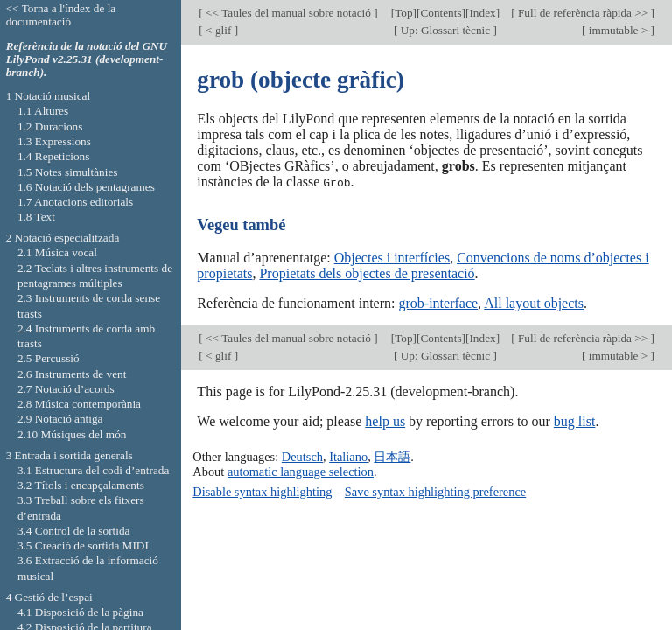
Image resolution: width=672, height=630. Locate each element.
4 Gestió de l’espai (49, 597)
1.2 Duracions (50, 126)
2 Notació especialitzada (63, 238)
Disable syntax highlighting (262, 491)
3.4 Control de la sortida (74, 531)
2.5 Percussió (49, 358)
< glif (219, 30)
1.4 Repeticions (54, 156)
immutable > (618, 30)
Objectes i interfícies (392, 257)
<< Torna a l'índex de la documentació (61, 15)
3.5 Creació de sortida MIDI (83, 546)
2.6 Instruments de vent (72, 374)
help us (385, 421)
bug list (575, 421)
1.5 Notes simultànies (68, 172)
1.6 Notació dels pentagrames (86, 187)
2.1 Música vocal (57, 252)
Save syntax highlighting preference (435, 491)
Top (403, 13)
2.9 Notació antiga (60, 419)
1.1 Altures (43, 111)
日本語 (392, 457)
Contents (441, 13)
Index (482, 13)
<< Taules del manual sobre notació (288, 13)
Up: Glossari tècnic (445, 30)
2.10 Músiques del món (72, 434)
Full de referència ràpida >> (583, 13)
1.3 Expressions (54, 141)
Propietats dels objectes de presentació (367, 273)
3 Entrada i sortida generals (70, 455)
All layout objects (534, 302)
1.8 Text (36, 217)
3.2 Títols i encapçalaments (81, 485)
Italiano (348, 457)
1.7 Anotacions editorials (75, 202)
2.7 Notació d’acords (66, 389)
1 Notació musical (49, 96)
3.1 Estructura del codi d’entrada (94, 470)
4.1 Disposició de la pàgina (80, 612)
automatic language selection (301, 471)
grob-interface (438, 302)
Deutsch (302, 457)
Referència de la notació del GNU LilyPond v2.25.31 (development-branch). (87, 59)
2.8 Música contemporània (79, 404)
